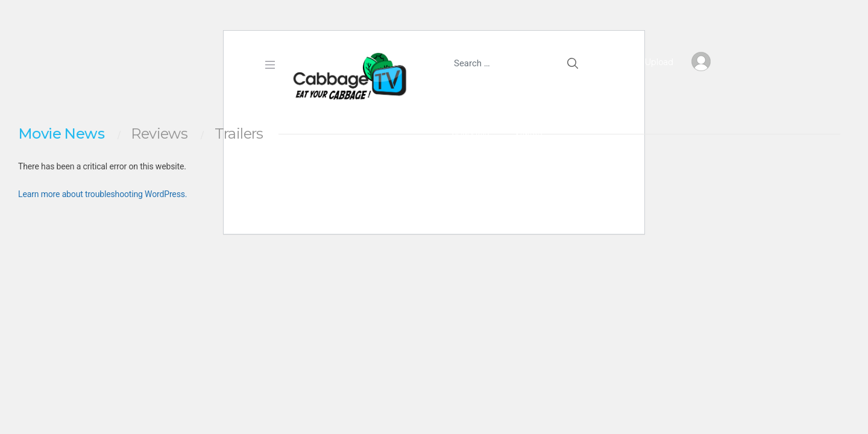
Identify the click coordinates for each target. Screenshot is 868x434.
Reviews (159, 134)
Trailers (239, 134)
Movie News (61, 134)
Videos (528, 132)
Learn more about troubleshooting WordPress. (102, 194)
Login (526, 172)
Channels (470, 132)
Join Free (470, 172)
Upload (649, 62)
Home (451, 92)
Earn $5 (505, 92)
